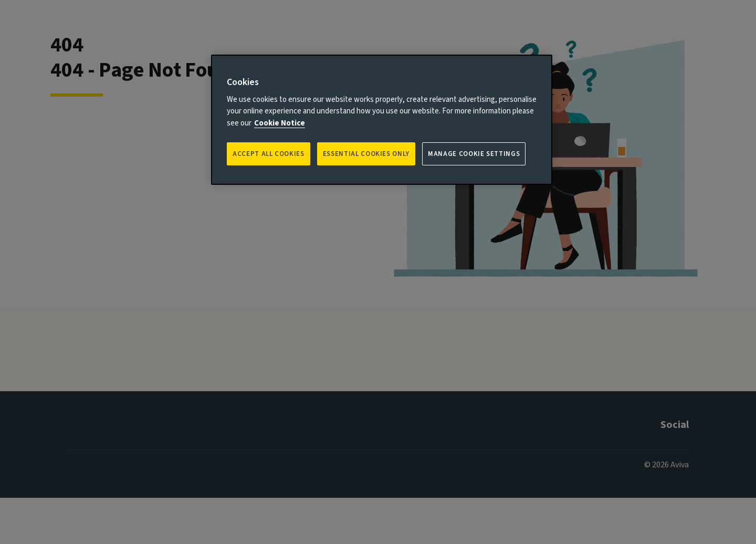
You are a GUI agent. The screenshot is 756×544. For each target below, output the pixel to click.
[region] (382, 120)
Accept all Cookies (269, 154)
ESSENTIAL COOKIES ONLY (366, 154)
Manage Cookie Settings (474, 154)
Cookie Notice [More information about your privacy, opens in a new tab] (280, 123)
